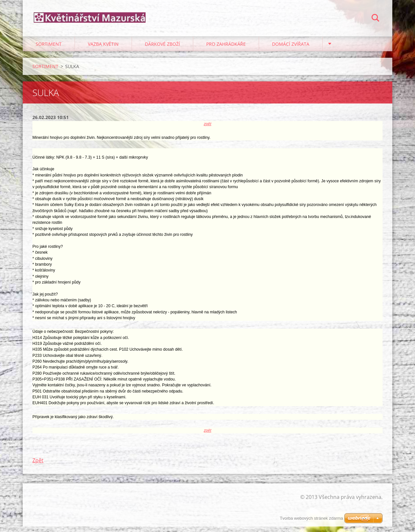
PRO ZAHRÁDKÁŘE (226, 49)
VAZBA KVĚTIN (103, 49)
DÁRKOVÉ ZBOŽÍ (162, 49)
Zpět (38, 466)
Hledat (375, 19)
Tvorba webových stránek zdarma (311, 518)
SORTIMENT (49, 49)
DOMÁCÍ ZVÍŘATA (291, 49)
